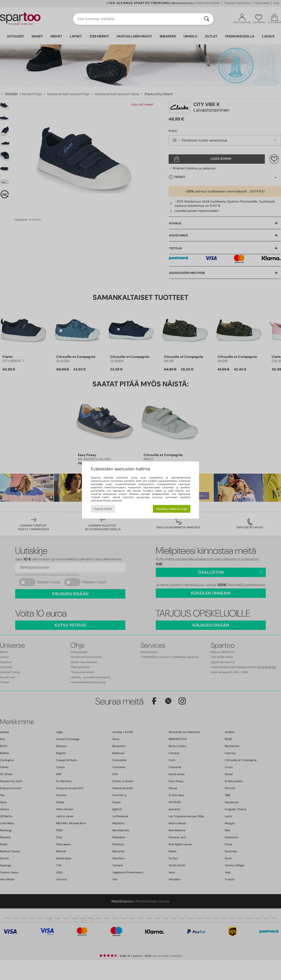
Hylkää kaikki (103, 509)
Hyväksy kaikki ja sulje (172, 509)
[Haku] (207, 19)
